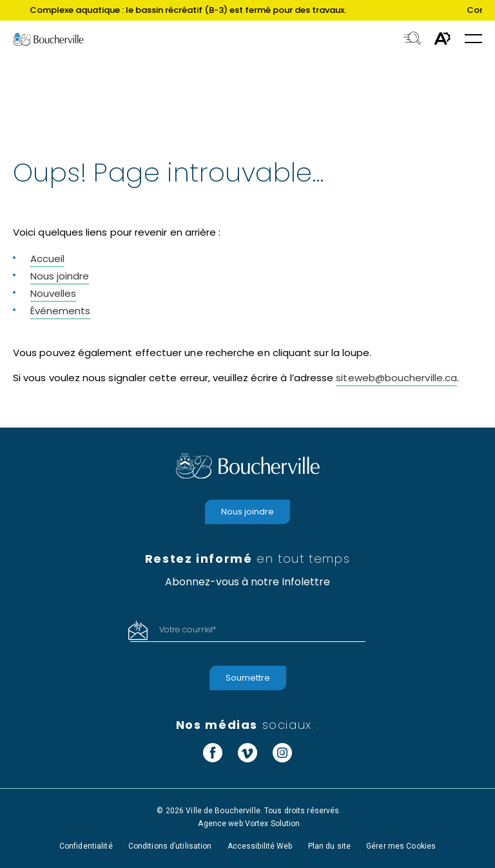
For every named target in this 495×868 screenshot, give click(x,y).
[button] (473, 40)
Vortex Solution (273, 824)
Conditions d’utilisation (170, 846)
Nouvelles (53, 293)
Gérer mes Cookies (401, 846)
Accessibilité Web (260, 846)
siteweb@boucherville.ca (396, 378)
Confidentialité (86, 846)
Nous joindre (60, 276)
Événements (60, 311)
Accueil (47, 259)
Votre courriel (188, 629)
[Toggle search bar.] (412, 39)
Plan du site (329, 846)
